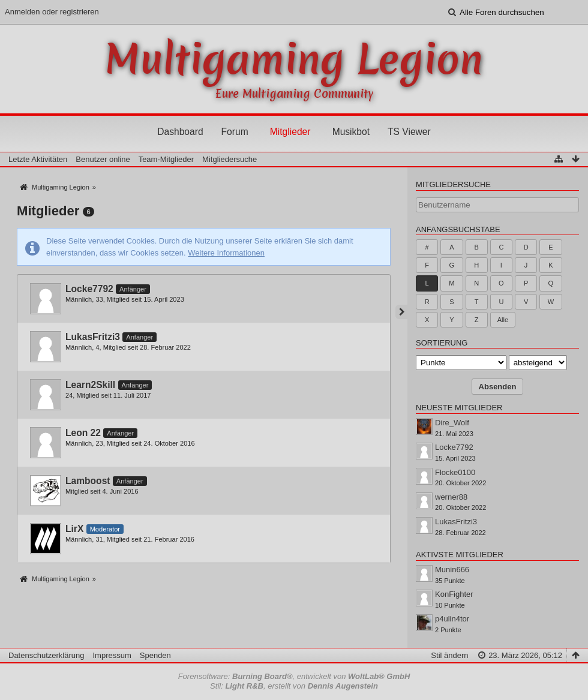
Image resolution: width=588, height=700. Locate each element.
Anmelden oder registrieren (52, 12)
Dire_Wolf (452, 423)
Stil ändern (449, 655)
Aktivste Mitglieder (460, 555)
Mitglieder (290, 132)
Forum (235, 132)
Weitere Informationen (226, 253)
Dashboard (180, 132)
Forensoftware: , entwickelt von (294, 676)
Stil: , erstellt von (294, 686)
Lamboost (88, 481)
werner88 (451, 497)
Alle (503, 320)
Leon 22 (83, 433)
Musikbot (351, 132)
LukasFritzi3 (93, 337)
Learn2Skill (90, 385)
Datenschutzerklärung (46, 655)
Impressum (112, 655)
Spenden (155, 655)
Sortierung (442, 343)
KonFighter (454, 594)
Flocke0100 (455, 472)
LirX (74, 529)
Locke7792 (89, 289)
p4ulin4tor (452, 619)
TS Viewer (409, 132)
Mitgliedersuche (453, 184)
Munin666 (452, 570)
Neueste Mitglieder (459, 408)
